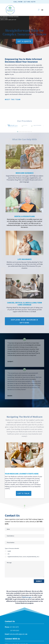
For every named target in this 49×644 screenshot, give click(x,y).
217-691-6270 (14, 627)
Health (9, 551)
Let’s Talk (24, 493)
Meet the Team (13, 99)
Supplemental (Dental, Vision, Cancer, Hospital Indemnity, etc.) (23, 557)
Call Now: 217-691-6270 (25, 2)
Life (9, 554)
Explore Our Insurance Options (25, 321)
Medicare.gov (27, 597)
